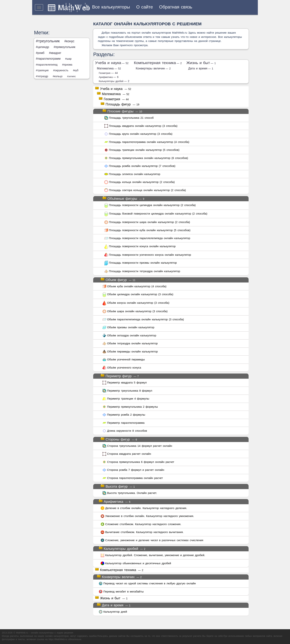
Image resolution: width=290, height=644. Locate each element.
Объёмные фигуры (123, 198)
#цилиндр (42, 47)
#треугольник (48, 41)
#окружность (61, 70)
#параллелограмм (48, 59)
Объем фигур (118, 280)
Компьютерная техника (158, 63)
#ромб (40, 53)
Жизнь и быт (201, 63)
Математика (109, 68)
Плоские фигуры (122, 111)
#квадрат (55, 53)
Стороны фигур (119, 439)
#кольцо (58, 76)
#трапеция (42, 70)
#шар (68, 59)
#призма (67, 65)
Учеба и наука (112, 63)
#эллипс (71, 76)
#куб (76, 70)
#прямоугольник (64, 47)
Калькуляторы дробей (114, 81)
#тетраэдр (42, 76)
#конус (69, 41)
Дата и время (201, 68)
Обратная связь (176, 7)
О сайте (145, 7)
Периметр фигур (120, 376)
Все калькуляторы (111, 7)
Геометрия (108, 73)
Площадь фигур (120, 104)
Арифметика (109, 77)
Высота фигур (118, 486)
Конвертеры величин (153, 68)
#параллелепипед (47, 65)
